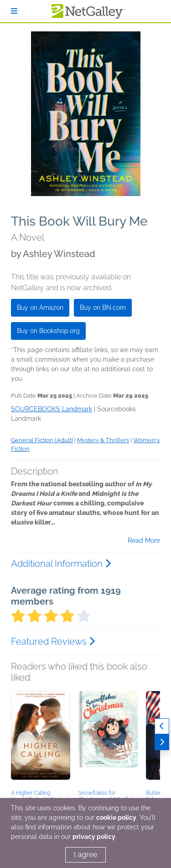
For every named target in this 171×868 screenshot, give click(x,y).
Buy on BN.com (103, 308)
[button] (41, 739)
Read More (144, 540)
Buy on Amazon (40, 308)
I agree (85, 855)
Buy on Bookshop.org (48, 331)
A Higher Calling (31, 793)
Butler (153, 793)
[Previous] (162, 726)
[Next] (162, 742)
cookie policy (116, 818)
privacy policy (94, 837)
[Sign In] (14, 11)
